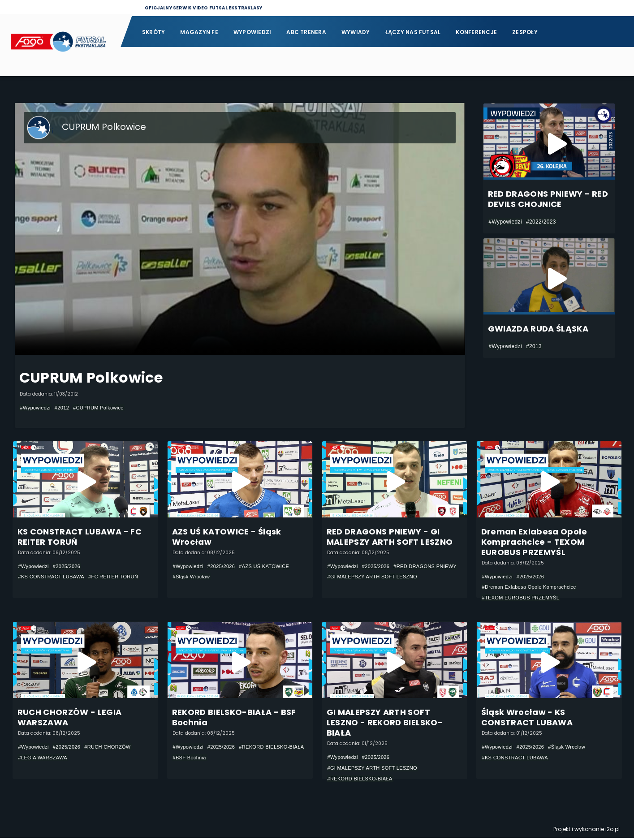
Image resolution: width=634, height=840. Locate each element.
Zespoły (525, 32)
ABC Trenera (306, 32)
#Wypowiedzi (37, 408)
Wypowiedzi (252, 32)
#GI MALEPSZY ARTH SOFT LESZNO (376, 588)
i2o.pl (612, 831)
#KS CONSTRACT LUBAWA (54, 577)
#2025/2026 (71, 567)
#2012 (65, 408)
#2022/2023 (541, 222)
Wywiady (356, 32)
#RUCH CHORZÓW (115, 749)
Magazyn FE (199, 32)
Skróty (153, 32)
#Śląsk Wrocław (193, 577)
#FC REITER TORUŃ (121, 577)
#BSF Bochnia (266, 759)
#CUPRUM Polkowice (105, 408)
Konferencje (476, 32)
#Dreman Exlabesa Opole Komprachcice (533, 588)
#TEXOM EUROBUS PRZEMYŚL (524, 599)
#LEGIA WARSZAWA (45, 759)
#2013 (534, 346)
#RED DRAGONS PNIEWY (362, 577)
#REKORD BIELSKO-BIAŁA (208, 759)
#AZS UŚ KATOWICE (272, 567)
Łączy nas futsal (413, 32)
